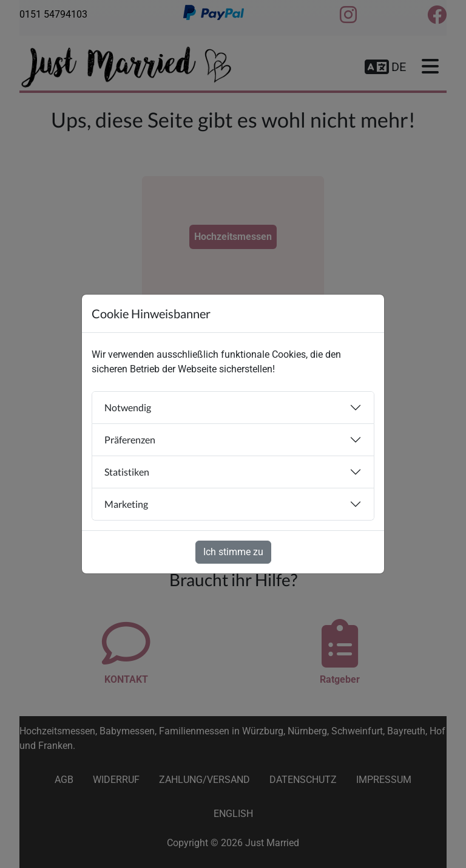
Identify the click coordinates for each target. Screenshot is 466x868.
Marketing (126, 504)
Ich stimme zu (233, 552)
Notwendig (128, 407)
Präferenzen (130, 439)
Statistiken (127, 472)
